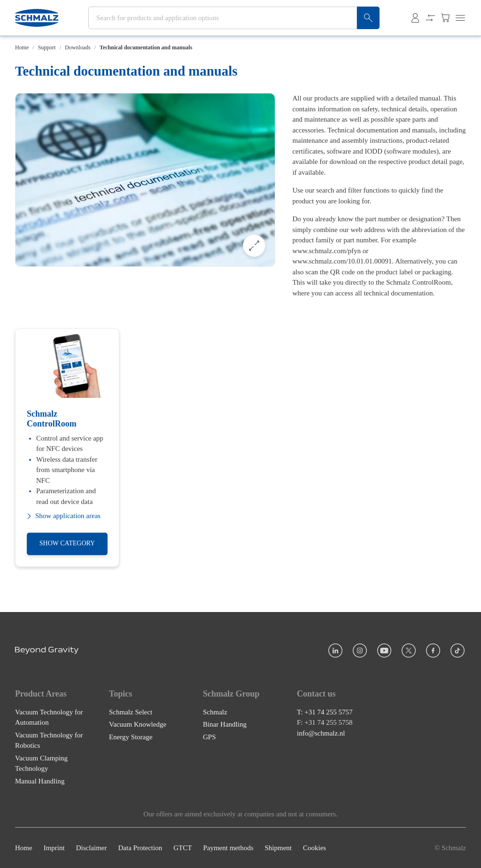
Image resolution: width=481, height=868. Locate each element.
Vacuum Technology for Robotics (49, 740)
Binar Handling (225, 724)
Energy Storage (131, 737)
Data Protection (140, 848)
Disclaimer (92, 848)
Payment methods (228, 848)
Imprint (54, 848)
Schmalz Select (131, 712)
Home (22, 47)
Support (47, 47)
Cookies (314, 848)
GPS (209, 737)
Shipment (278, 848)
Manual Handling (40, 781)
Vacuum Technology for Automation (49, 717)
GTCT (182, 848)
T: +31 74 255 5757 (325, 712)
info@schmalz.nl (321, 733)
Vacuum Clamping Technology (41, 763)
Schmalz (215, 712)
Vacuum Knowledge (138, 724)
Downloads (78, 47)
